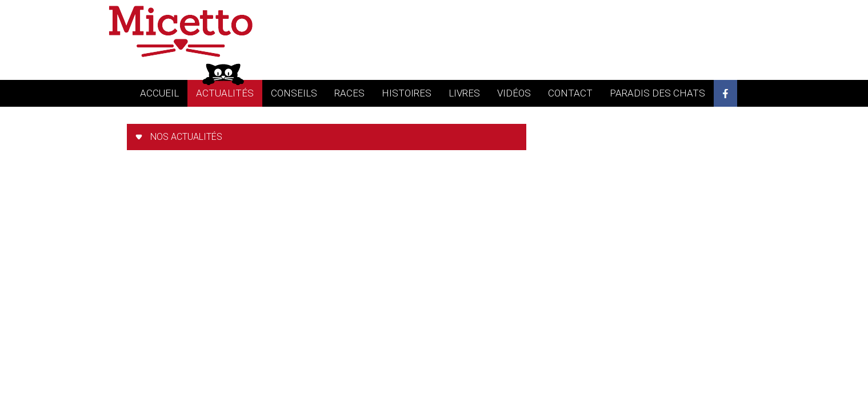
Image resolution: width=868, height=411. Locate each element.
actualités (225, 93)
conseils (294, 93)
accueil (159, 93)
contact (570, 93)
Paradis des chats (657, 93)
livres (464, 93)
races (349, 93)
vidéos (514, 93)
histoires (407, 93)
